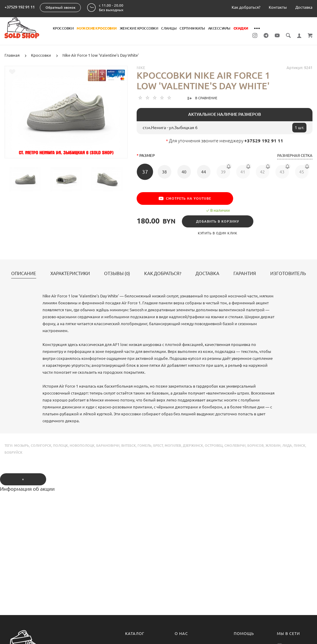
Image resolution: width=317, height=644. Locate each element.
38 (164, 172)
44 (204, 172)
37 (145, 172)
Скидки (241, 28)
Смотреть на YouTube (185, 198)
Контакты (278, 7)
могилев (173, 446)
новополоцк (82, 446)
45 (302, 172)
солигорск (41, 446)
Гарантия (245, 274)
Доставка (304, 7)
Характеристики (70, 274)
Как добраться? (246, 7)
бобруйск (13, 452)
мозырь (22, 446)
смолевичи (235, 446)
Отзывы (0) (117, 274)
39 (223, 172)
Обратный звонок (60, 8)
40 (184, 172)
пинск (300, 446)
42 (262, 172)
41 (243, 172)
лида (287, 446)
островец (214, 446)
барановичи (108, 446)
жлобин (273, 446)
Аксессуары (219, 28)
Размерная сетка (295, 155)
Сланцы (169, 28)
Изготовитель (288, 274)
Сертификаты (192, 28)
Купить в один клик (217, 233)
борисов (255, 446)
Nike (141, 68)
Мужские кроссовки (97, 28)
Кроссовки (63, 28)
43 (282, 172)
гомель (144, 446)
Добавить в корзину (218, 221)
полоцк (60, 446)
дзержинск (193, 446)
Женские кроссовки (139, 28)
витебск (128, 446)
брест (158, 446)
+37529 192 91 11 (20, 7)
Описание (24, 274)
